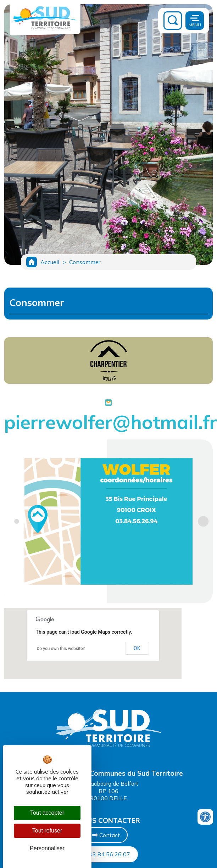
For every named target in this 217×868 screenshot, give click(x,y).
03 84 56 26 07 (106, 854)
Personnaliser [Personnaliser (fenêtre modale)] (47, 848)
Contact (106, 835)
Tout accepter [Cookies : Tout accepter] (47, 813)
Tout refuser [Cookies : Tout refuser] (47, 831)
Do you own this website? (61, 649)
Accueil (50, 262)
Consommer (85, 262)
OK (137, 648)
